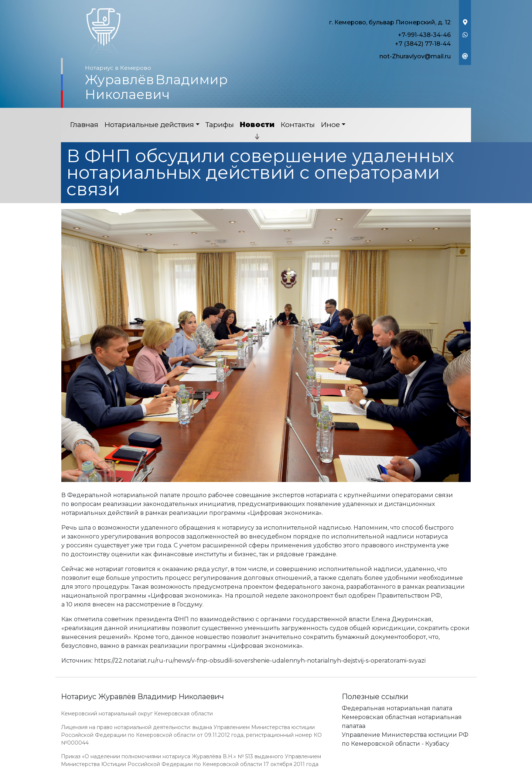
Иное (330, 125)
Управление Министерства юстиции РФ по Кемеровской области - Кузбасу (405, 739)
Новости (257, 125)
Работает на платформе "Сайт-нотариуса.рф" (413, 779)
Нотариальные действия (149, 125)
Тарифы (220, 125)
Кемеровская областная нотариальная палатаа (402, 722)
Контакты (298, 125)
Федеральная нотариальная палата (397, 708)
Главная (84, 125)
